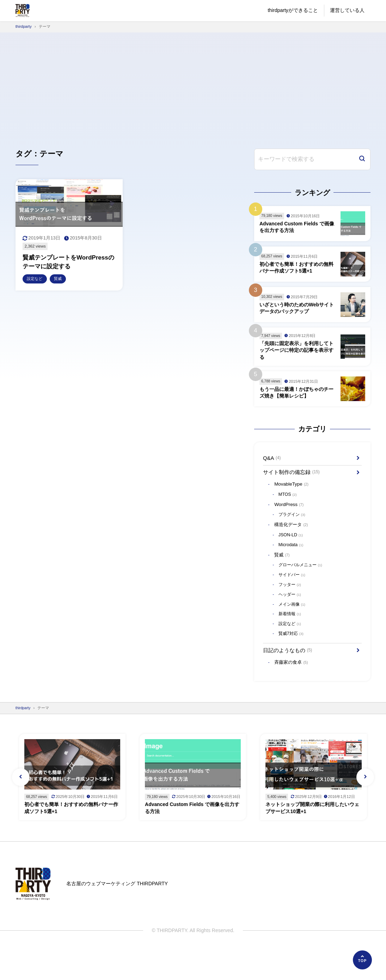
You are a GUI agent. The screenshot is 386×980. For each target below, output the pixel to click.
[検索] (362, 159)
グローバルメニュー (302, 575)
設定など (291, 636)
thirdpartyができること (293, 10)
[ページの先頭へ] (362, 960)
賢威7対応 (292, 646)
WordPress (291, 511)
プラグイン (293, 522)
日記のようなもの (289, 664)
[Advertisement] (193, 85)
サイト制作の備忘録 (293, 476)
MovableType (293, 489)
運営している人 (347, 10)
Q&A (273, 461)
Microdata (292, 553)
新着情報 (291, 626)
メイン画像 (293, 616)
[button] (21, 800)
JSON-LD (292, 543)
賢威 (283, 564)
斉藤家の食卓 (293, 677)
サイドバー (293, 585)
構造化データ (293, 532)
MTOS (288, 500)
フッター (291, 595)
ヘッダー (291, 606)
